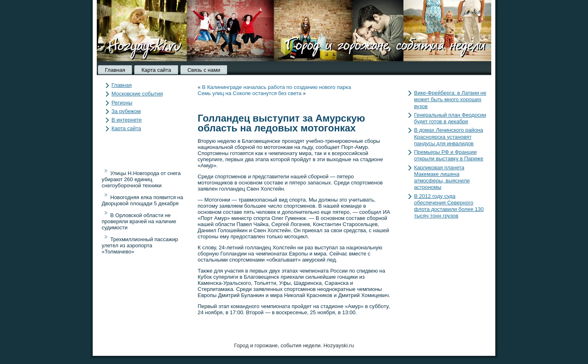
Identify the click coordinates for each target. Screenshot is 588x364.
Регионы (122, 103)
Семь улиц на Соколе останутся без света (249, 93)
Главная (115, 70)
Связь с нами (204, 70)
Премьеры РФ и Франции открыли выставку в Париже (449, 155)
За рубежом (126, 111)
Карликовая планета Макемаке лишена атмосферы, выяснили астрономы (442, 178)
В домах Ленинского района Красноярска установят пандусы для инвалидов (449, 137)
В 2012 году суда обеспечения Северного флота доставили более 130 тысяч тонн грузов (449, 206)
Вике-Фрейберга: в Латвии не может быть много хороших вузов (450, 100)
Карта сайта (156, 70)
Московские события (137, 94)
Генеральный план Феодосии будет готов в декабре (450, 118)
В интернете (127, 120)
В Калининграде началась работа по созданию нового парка (277, 87)
